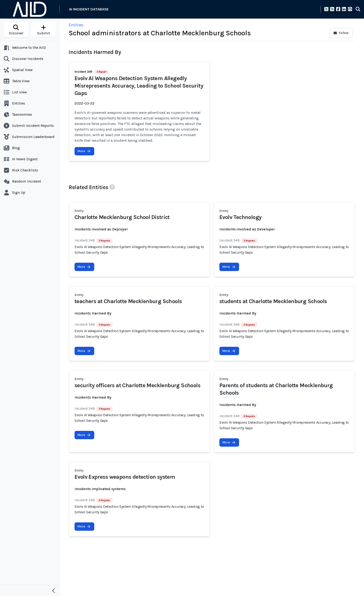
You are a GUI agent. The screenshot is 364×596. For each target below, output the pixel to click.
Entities (76, 25)
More (84, 151)
